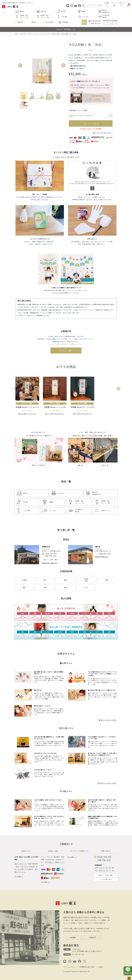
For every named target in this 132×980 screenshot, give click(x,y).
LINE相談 (65, 22)
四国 (65, 588)
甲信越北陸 (86, 580)
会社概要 (73, 938)
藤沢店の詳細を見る (102, 557)
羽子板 (63, 11)
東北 (45, 580)
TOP (16, 34)
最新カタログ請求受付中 (39, 465)
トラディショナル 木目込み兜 (50, 34)
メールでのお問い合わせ (105, 879)
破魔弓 (84, 11)
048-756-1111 (51, 556)
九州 (86, 588)
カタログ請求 (49, 22)
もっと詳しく (19, 876)
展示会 (34, 22)
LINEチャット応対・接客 (50, 560)
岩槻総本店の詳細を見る (50, 563)
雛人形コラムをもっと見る (107, 720)
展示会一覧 (105, 465)
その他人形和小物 (106, 16)
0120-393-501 (51, 554)
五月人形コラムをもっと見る (107, 783)
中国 (45, 588)
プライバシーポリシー (70, 967)
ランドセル (85, 17)
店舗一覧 (20, 22)
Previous (20, 65)
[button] (14, 389)
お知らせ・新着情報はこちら (66, 29)
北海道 (24, 580)
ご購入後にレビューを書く (79, 110)
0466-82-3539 (105, 554)
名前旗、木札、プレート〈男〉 (45, 16)
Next (63, 65)
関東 (65, 580)
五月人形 (22, 34)
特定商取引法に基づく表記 (87, 967)
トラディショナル (33, 34)
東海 (107, 580)
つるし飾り (64, 17)
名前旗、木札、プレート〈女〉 (24, 16)
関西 (24, 588)
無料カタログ (106, 511)
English (100, 967)
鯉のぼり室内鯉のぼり (106, 11)
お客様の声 (92, 938)
